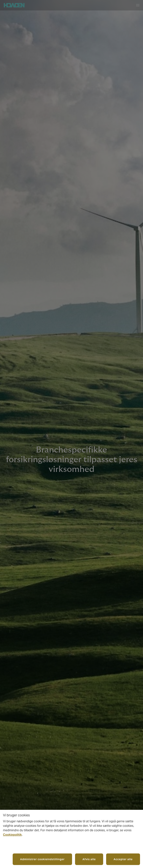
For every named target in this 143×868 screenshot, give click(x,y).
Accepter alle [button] (123, 859)
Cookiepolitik (12, 835)
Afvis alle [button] (89, 859)
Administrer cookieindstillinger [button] (42, 859)
